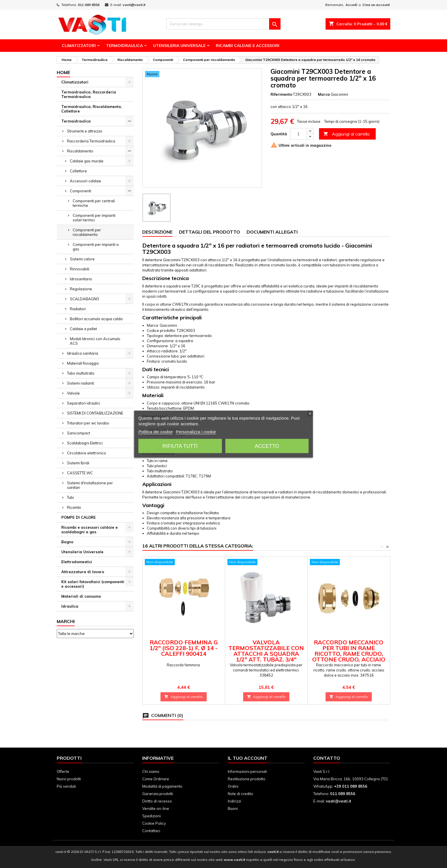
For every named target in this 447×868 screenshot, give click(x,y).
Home (63, 72)
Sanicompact (79, 433)
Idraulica (70, 606)
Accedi (351, 5)
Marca (324, 94)
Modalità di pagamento (162, 786)
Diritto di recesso (157, 801)
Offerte (63, 771)
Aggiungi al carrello (347, 134)
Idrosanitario (81, 279)
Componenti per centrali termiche (94, 203)
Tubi (70, 497)
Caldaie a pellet (83, 329)
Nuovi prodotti (69, 779)
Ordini (233, 786)
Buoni (233, 808)
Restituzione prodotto (247, 779)
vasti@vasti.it (134, 5)
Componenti (81, 191)
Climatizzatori (79, 46)
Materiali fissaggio (83, 363)
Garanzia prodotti (158, 794)
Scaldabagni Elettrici (85, 443)
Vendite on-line (156, 808)
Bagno (67, 542)
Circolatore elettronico (87, 453)
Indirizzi (234, 801)
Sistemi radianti (81, 383)
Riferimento (281, 94)
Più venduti (66, 786)
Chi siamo (151, 771)
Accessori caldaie (86, 181)
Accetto (267, 446)
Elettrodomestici (77, 562)
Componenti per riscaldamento (87, 232)
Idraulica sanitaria (83, 353)
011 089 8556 (89, 5)
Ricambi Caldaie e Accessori (248, 46)
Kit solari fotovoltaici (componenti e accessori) (93, 584)
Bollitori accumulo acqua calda (96, 319)
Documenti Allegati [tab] (272, 232)
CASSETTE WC (80, 473)
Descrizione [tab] (157, 232)
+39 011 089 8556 (351, 786)
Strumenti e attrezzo (85, 131)
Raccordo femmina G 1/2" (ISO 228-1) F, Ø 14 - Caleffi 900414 (184, 648)
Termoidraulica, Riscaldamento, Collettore (92, 109)
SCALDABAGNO (85, 299)
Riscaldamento (80, 151)
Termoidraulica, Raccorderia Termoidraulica (89, 94)
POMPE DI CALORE (79, 517)
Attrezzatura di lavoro (83, 572)
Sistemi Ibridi (78, 463)
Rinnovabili (80, 269)
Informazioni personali (247, 771)
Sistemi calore (82, 259)
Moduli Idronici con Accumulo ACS (95, 341)
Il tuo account (248, 758)
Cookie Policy (154, 823)
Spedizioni (152, 816)
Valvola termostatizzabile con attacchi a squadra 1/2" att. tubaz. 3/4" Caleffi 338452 (266, 654)
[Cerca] (223, 24)
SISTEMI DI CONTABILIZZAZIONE (95, 413)
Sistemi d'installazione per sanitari (90, 485)
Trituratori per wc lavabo (88, 423)
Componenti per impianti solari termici (94, 218)
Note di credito (240, 794)
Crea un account (376, 5)
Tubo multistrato (81, 373)
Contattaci (151, 831)
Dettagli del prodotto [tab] (210, 232)
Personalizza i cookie (196, 431)
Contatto (327, 758)
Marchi (66, 621)
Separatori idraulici (84, 403)
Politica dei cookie (155, 431)
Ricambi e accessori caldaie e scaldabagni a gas (90, 530)
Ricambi (74, 507)
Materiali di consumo (81, 596)
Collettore (78, 171)
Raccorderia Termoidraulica (91, 141)
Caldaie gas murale (87, 161)
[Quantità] (298, 134)
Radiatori (78, 309)
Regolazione (81, 289)
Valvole (73, 393)
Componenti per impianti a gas (96, 247)
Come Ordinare (156, 779)
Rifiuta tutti (180, 446)
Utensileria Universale (179, 46)
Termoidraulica (124, 46)
